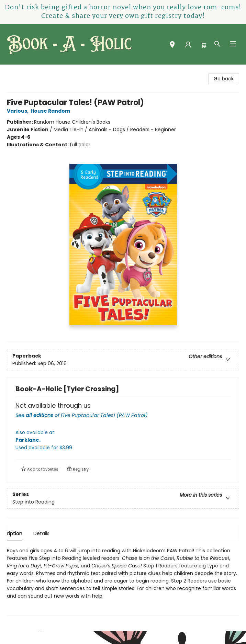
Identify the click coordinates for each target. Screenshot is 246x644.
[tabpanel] (123, 581)
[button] (172, 46)
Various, (19, 111)
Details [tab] (53, 533)
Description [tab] (20, 533)
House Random (51, 111)
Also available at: (123, 440)
